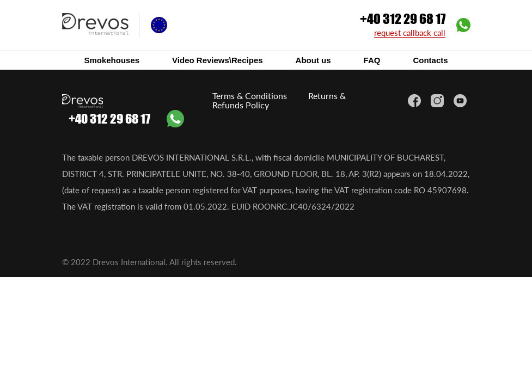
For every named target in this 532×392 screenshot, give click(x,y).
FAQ (372, 60)
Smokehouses (112, 60)
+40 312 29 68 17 (403, 19)
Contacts (430, 60)
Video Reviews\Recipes (217, 60)
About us (313, 60)
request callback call (410, 33)
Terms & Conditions (250, 96)
